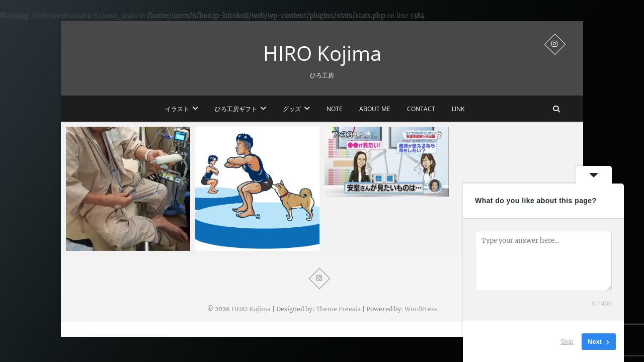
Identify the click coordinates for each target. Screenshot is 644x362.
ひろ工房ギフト (236, 109)
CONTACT (421, 109)
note (335, 109)
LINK (458, 109)
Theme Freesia (338, 309)
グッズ (292, 109)
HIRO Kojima (322, 53)
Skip (567, 342)
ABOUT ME (375, 109)
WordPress (421, 309)
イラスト (177, 109)
